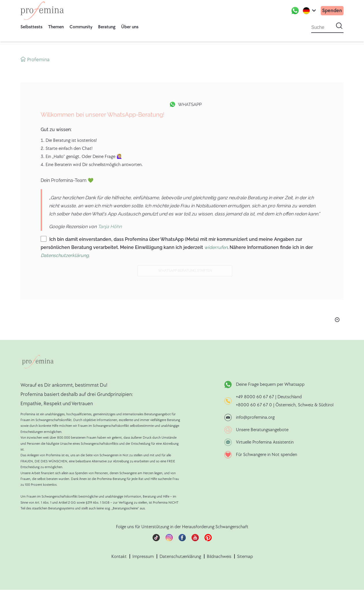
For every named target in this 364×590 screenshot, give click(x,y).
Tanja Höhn (110, 227)
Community (81, 27)
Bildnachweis (219, 557)
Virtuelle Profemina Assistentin (265, 442)
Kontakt (119, 557)
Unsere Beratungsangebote (262, 430)
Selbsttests (31, 27)
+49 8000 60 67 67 (256, 397)
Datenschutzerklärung (180, 557)
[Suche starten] (339, 26)
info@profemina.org (255, 417)
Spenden (332, 11)
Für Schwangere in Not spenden (267, 455)
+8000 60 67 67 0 (254, 405)
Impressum (143, 557)
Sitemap (245, 557)
